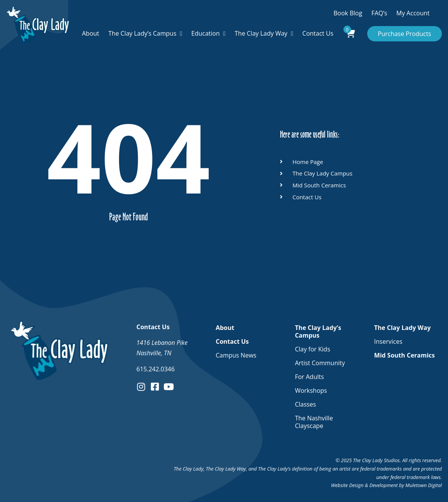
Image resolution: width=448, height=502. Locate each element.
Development (384, 485)
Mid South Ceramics (404, 355)
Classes (305, 404)
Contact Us (318, 33)
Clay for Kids (312, 349)
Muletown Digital (424, 485)
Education (206, 33)
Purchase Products (405, 34)
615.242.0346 (155, 369)
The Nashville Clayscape (314, 422)
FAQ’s (379, 13)
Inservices (388, 341)
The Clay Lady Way (261, 33)
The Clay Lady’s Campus (142, 33)
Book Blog (348, 13)
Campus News (236, 355)
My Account (413, 13)
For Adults (309, 377)
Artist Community (320, 363)
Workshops (311, 390)
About (91, 33)
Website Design (347, 485)
